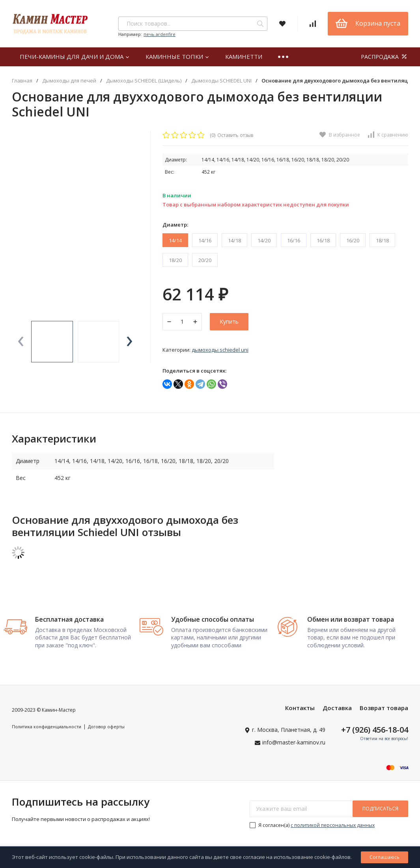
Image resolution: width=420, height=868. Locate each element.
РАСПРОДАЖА (385, 57)
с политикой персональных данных (333, 828)
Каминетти (244, 56)
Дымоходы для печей (69, 81)
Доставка (337, 710)
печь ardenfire (160, 34)
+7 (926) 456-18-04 (375, 732)
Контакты (300, 710)
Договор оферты (106, 729)
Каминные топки (177, 56)
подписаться (380, 811)
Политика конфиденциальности (47, 729)
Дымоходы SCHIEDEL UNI (221, 81)
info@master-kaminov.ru (294, 745)
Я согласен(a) (312, 828)
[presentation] (21, 342)
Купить (229, 322)
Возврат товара (384, 710)
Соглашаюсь (385, 857)
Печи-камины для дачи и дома (75, 56)
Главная (22, 81)
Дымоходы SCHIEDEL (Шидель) (144, 81)
